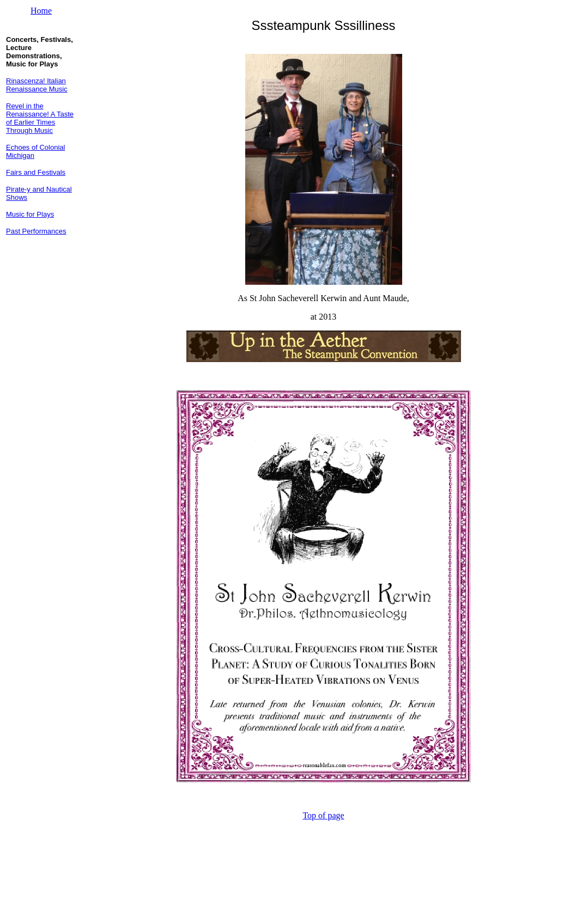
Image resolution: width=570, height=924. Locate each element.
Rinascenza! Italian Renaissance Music (37, 85)
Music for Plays (30, 214)
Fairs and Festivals (36, 172)
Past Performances (36, 231)
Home (41, 11)
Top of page (323, 815)
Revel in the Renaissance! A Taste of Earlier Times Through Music (40, 118)
